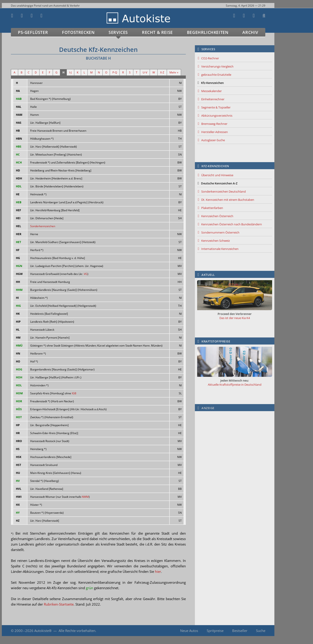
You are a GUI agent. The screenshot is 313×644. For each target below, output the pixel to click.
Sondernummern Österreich (220, 232)
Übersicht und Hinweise (217, 175)
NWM (85, 497)
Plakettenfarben (212, 208)
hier (158, 571)
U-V (145, 72)
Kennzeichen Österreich (217, 216)
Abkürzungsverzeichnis (217, 116)
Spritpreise (215, 631)
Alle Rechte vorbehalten (77, 631)
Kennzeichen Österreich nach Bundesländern (232, 224)
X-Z (162, 72)
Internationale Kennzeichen (220, 249)
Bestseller (240, 631)
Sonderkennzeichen (43, 226)
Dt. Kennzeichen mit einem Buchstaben (228, 200)
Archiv (250, 32)
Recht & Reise (157, 32)
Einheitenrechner (213, 99)
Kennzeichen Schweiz (216, 241)
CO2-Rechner (210, 58)
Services (118, 32)
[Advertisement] (235, 442)
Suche (261, 631)
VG (86, 274)
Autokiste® (43, 631)
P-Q (115, 72)
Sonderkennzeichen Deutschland (224, 191)
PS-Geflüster (33, 32)
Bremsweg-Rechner (214, 124)
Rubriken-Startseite (59, 604)
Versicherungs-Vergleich (217, 66)
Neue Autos (189, 631)
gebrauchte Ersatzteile (216, 75)
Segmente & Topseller (216, 107)
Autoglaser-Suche (213, 140)
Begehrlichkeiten (208, 32)
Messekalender (211, 91)
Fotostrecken (78, 32)
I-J (70, 72)
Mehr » (174, 72)
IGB (74, 393)
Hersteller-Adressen (215, 132)
